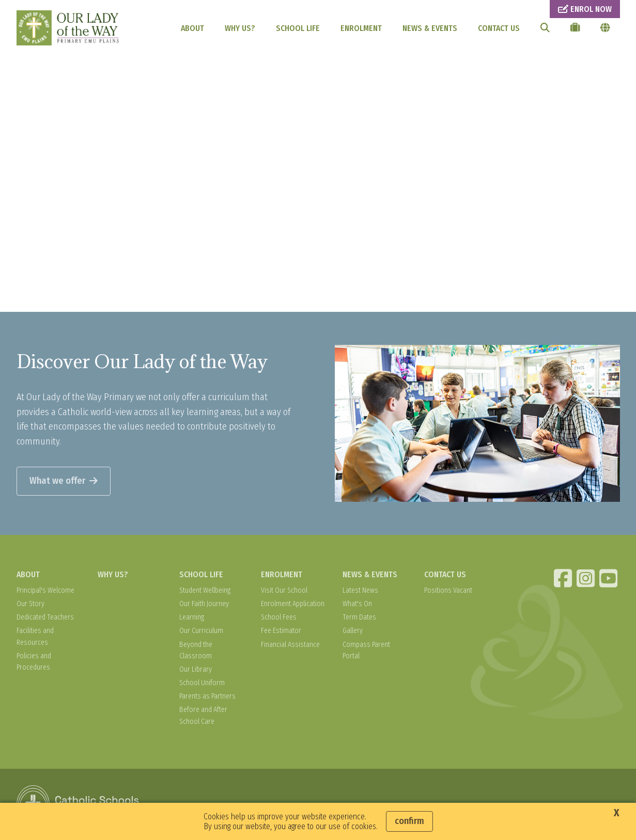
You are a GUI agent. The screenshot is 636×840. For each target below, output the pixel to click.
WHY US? (240, 28)
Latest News (360, 590)
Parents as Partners (207, 696)
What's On (357, 604)
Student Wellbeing (205, 590)
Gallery (353, 631)
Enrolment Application (293, 604)
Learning (192, 617)
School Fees (279, 617)
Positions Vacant (448, 590)
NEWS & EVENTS (430, 28)
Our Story (30, 604)
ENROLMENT (361, 28)
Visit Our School (284, 590)
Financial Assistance (290, 645)
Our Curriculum (201, 631)
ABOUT (192, 28)
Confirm (409, 821)
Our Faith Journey (204, 604)
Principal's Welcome (45, 590)
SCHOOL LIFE (298, 28)
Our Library (196, 669)
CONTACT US (499, 28)
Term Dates (359, 617)
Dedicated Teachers (45, 617)
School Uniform (202, 683)
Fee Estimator (281, 631)
